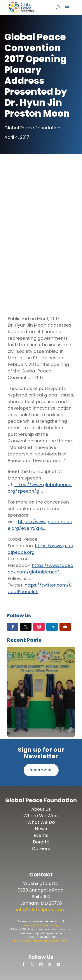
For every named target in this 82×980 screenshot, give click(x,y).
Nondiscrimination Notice (51, 941)
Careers (41, 848)
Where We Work (41, 816)
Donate (41, 842)
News (41, 829)
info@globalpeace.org (41, 910)
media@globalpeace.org (41, 925)
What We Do (41, 822)
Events (41, 835)
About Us (41, 809)
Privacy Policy (23, 941)
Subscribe (41, 770)
